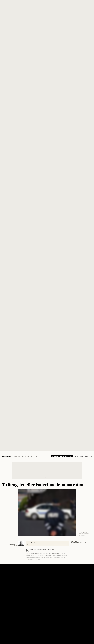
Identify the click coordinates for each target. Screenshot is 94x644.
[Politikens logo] (7, 456)
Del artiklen (84, 456)
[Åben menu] (91, 456)
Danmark (17, 456)
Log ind (76, 456)
